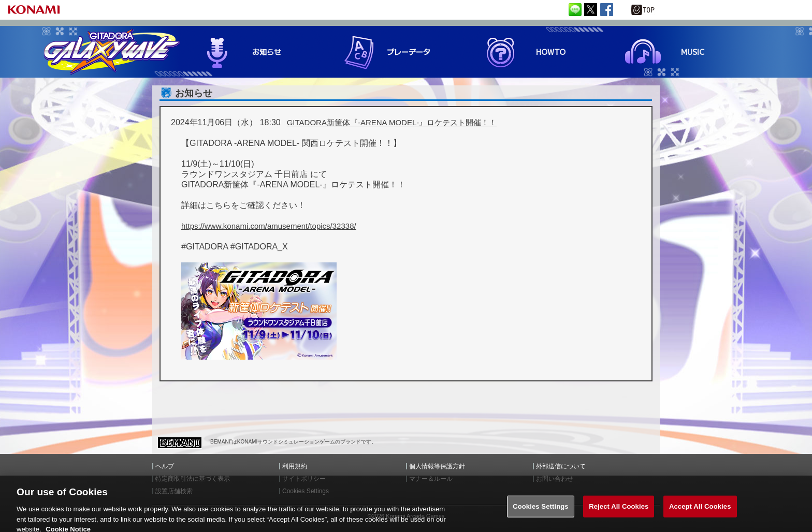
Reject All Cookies (619, 512)
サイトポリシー (304, 479)
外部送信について (561, 466)
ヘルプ (165, 466)
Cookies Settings (541, 512)
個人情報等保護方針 (437, 466)
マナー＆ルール (431, 479)
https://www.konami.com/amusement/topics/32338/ (269, 226)
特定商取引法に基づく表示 (193, 479)
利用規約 (295, 466)
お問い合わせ (555, 479)
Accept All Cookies (700, 512)
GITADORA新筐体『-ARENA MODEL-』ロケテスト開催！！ (392, 122)
